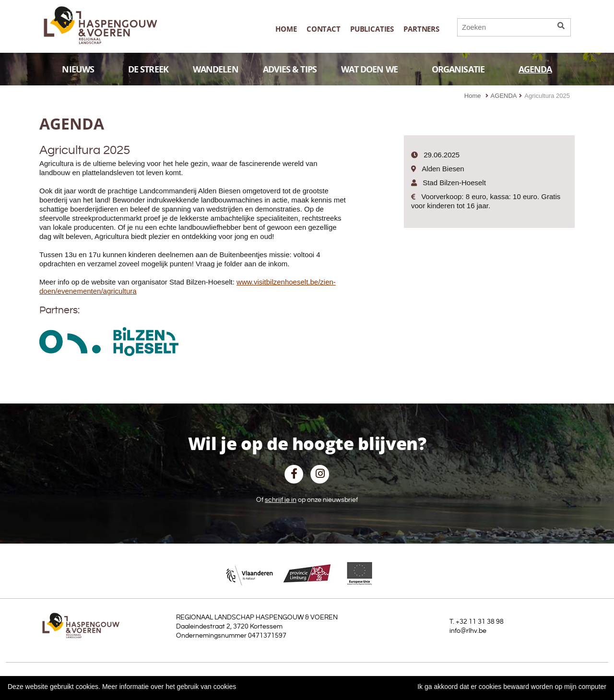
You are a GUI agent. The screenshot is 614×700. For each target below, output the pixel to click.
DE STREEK (148, 69)
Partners (421, 29)
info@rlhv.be (468, 631)
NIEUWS (86, 69)
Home (286, 29)
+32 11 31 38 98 (480, 622)
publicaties (372, 29)
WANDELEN (216, 69)
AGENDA (535, 69)
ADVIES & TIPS (290, 69)
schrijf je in (281, 500)
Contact (324, 29)
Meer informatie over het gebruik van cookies (169, 687)
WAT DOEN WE (378, 69)
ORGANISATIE (466, 69)
